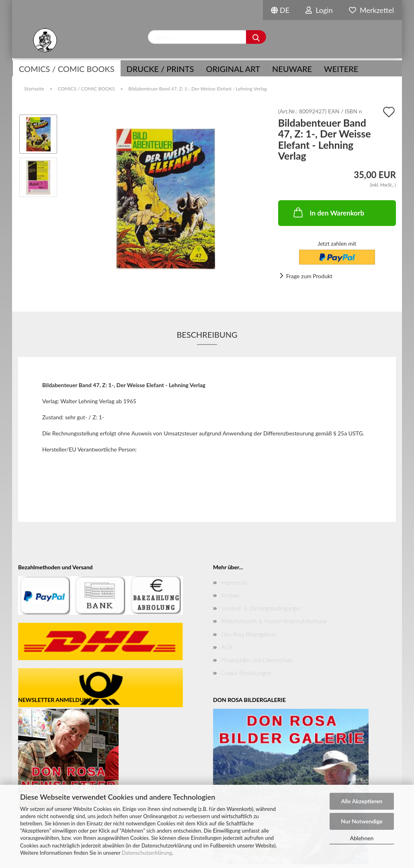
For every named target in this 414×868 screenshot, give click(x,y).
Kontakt (230, 595)
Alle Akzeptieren (362, 801)
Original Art (233, 69)
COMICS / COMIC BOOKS (67, 69)
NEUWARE (292, 69)
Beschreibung (207, 334)
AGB (227, 647)
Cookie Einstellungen (246, 673)
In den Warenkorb (328, 212)
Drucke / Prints (160, 69)
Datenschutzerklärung (147, 853)
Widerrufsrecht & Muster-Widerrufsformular (274, 621)
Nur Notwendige (362, 821)
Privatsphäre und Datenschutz (257, 660)
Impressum (234, 582)
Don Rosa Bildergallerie (249, 634)
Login (319, 10)
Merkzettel (371, 10)
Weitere (341, 69)
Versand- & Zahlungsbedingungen (261, 608)
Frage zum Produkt (309, 276)
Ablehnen (362, 838)
